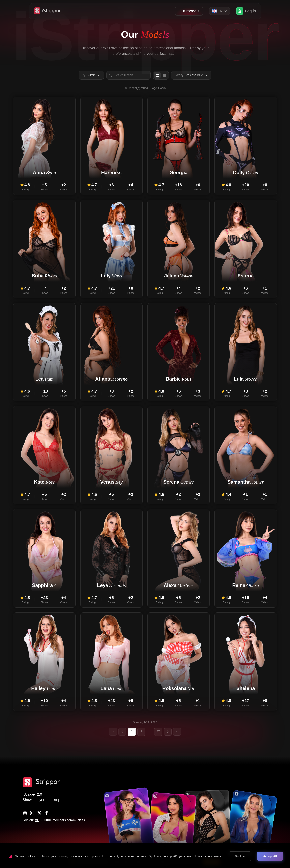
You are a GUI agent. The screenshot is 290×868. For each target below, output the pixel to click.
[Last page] (177, 732)
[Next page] (168, 732)
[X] (39, 813)
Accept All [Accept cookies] (270, 856)
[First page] (113, 732)
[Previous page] (122, 732)
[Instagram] (32, 813)
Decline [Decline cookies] (240, 856)
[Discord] (25, 813)
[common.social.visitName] (129, 823)
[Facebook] (47, 813)
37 (158, 731)
